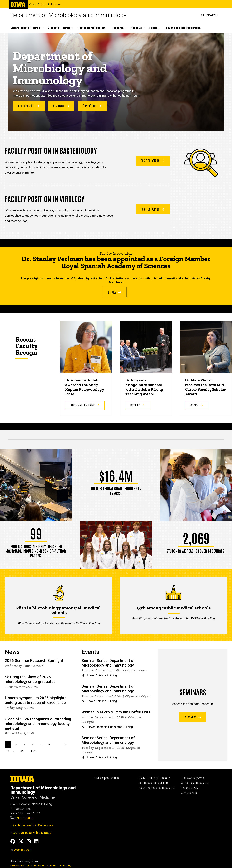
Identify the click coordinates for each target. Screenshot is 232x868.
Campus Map (189, 793)
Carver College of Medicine (45, 5)
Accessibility (65, 865)
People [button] (153, 28)
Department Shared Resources (157, 788)
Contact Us (92, 106)
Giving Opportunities (107, 778)
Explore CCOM (190, 788)
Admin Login (23, 850)
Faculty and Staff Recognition (183, 28)
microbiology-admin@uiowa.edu (32, 825)
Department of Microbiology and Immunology (68, 15)
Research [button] (118, 28)
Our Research (29, 106)
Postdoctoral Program (92, 28)
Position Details (153, 160)
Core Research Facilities (153, 783)
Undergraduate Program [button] (26, 28)
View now (193, 717)
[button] (209, 15)
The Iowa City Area (192, 778)
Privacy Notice (17, 865)
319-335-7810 (24, 818)
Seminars (61, 106)
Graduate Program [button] (59, 28)
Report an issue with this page (31, 833)
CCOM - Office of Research (154, 778)
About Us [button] (136, 28)
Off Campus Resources (195, 783)
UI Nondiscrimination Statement (41, 865)
